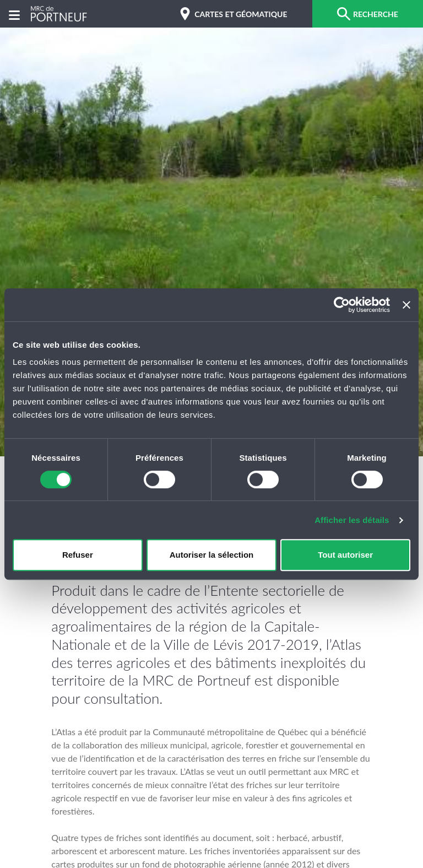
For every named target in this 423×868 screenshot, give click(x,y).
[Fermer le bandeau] (406, 305)
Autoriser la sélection (212, 555)
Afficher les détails (352, 520)
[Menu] (14, 14)
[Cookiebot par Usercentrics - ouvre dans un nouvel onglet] (342, 305)
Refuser (78, 555)
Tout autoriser (345, 555)
